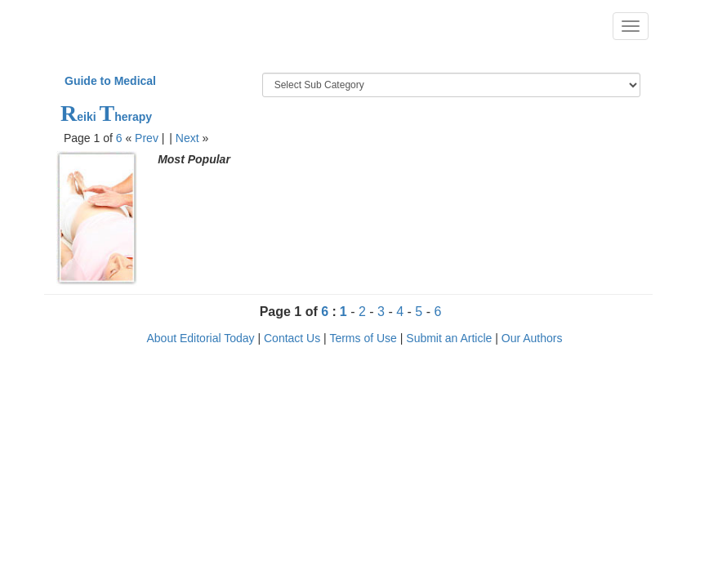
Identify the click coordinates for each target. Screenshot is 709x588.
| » (189, 138)
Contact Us (292, 338)
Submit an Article (449, 338)
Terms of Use (363, 338)
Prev (147, 138)
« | (146, 138)
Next (187, 138)
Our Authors (532, 338)
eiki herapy (106, 117)
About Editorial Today (201, 338)
